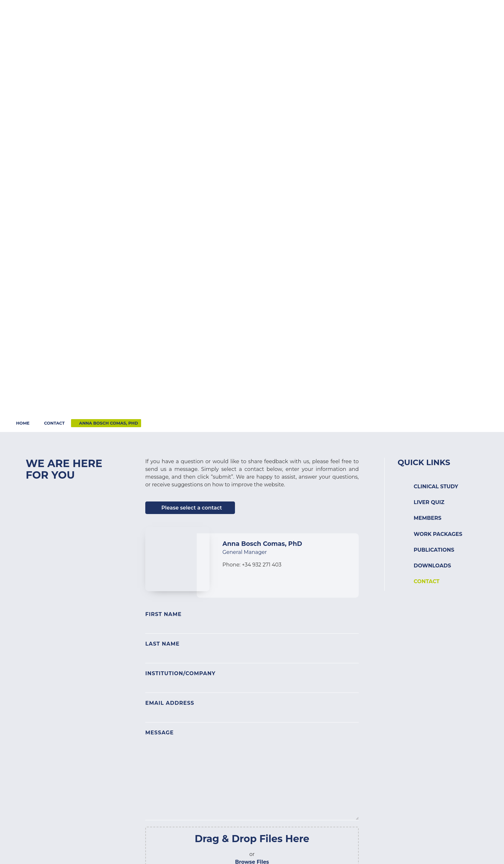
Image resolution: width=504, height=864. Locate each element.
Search (482, 12)
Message (160, 733)
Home (23, 423)
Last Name (162, 644)
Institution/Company (180, 673)
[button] (221, 24)
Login (452, 12)
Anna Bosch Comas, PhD (108, 423)
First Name (163, 614)
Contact (420, 12)
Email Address (170, 703)
